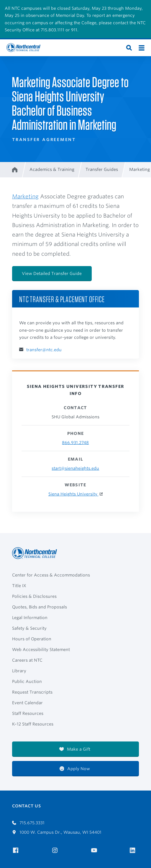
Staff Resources (28, 713)
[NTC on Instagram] (56, 850)
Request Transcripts (32, 692)
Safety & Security (29, 628)
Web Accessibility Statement (41, 650)
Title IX (19, 586)
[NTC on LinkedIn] (134, 851)
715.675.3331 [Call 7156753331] (28, 823)
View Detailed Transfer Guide (52, 273)
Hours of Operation (32, 639)
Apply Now (75, 769)
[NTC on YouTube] (95, 850)
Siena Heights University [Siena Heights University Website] (73, 494)
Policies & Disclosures (34, 596)
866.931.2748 (75, 443)
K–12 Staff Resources (33, 724)
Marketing (25, 196)
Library (19, 671)
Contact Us (26, 806)
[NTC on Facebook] (17, 850)
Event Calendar (27, 703)
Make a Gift (75, 749)
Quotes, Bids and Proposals (40, 607)
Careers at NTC (27, 660)
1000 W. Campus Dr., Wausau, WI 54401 (57, 832)
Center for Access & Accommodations (51, 575)
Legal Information (30, 618)
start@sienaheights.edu (75, 468)
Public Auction (27, 681)
